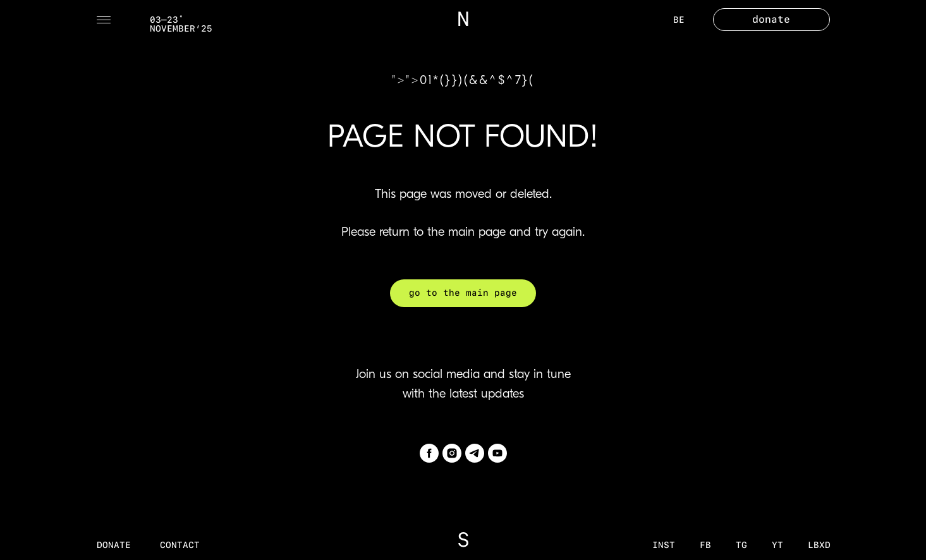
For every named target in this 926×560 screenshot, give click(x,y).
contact (180, 545)
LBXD (819, 545)
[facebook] (429, 453)
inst (664, 545)
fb (705, 545)
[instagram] (452, 453)
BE (679, 20)
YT (777, 545)
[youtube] (497, 453)
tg (741, 545)
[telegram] (475, 453)
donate (114, 545)
